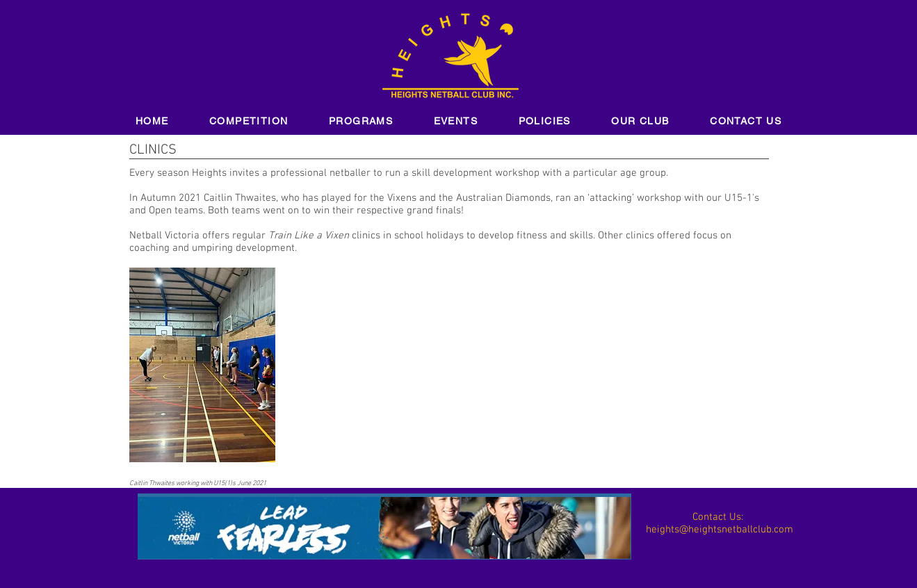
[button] (249, 122)
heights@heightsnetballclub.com (720, 530)
